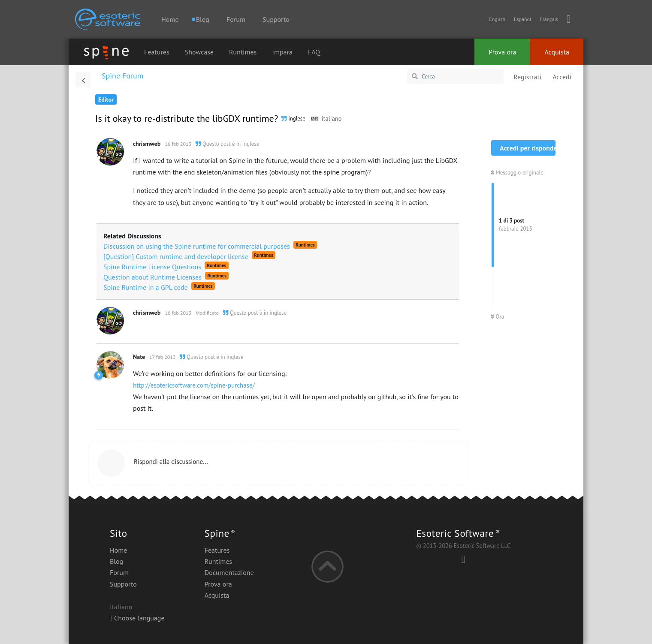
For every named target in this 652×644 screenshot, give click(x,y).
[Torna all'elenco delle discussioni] (83, 80)
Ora (497, 317)
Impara (282, 52)
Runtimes (243, 52)
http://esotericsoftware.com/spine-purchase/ (194, 385)
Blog (116, 561)
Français (549, 19)
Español (522, 19)
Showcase (199, 52)
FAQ (314, 52)
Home (170, 19)
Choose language (137, 618)
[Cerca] (455, 76)
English (497, 19)
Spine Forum (122, 76)
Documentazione (229, 572)
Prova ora (502, 52)
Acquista (557, 52)
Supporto (276, 19)
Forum (236, 19)
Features (157, 52)
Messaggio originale (517, 173)
